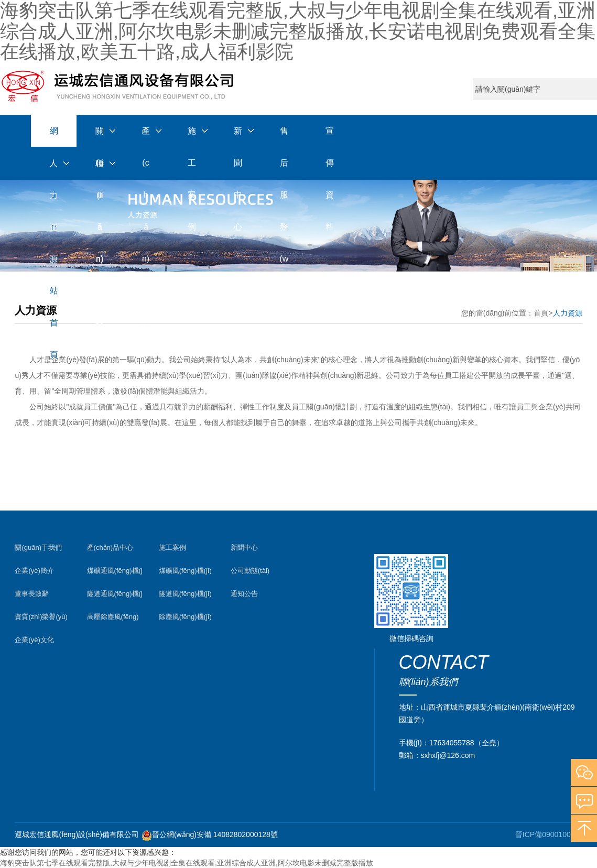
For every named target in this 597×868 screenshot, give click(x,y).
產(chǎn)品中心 (146, 137)
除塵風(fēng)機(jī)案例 (185, 619)
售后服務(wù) (284, 137)
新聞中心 (238, 137)
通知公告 (244, 594)
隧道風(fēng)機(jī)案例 (185, 596)
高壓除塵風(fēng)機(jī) (113, 619)
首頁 (541, 313)
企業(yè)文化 (34, 640)
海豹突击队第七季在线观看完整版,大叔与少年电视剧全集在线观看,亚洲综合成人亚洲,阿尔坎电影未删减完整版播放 (187, 863)
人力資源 (53, 169)
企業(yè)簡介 (34, 571)
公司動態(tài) (250, 571)
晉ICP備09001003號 (549, 834)
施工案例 (192, 137)
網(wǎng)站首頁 (54, 137)
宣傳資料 (330, 137)
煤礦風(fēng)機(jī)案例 (185, 573)
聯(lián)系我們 (100, 169)
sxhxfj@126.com (448, 755)
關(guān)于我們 (100, 137)
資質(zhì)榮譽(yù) (41, 617)
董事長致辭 (32, 594)
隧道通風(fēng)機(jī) (115, 596)
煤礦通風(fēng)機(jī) (115, 573)
